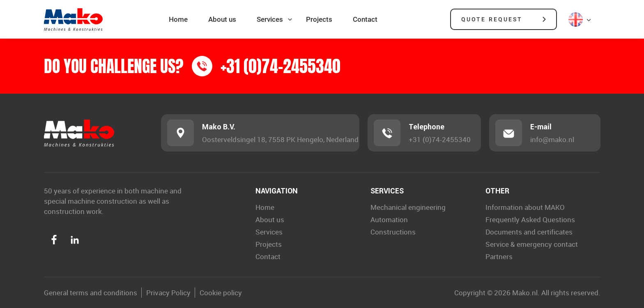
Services (270, 19)
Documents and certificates (529, 232)
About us (222, 19)
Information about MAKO (525, 207)
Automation (389, 220)
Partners (499, 256)
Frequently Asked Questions (530, 220)
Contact (365, 19)
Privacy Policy (168, 293)
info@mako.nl (552, 139)
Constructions (393, 232)
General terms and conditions (91, 293)
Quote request (492, 19)
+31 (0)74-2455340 (440, 139)
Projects (319, 19)
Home (178, 19)
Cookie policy (221, 293)
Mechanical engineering (408, 207)
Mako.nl (525, 293)
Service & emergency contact (532, 244)
